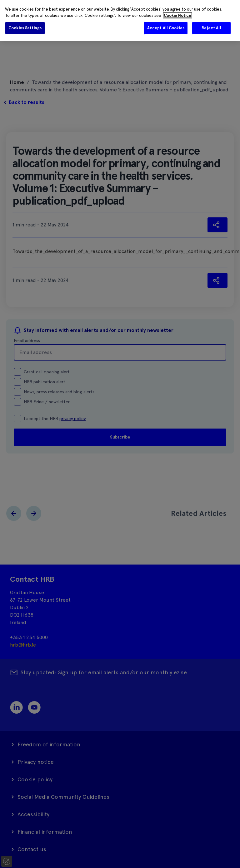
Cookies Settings (25, 28)
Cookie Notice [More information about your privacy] (177, 15)
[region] (120, 20)
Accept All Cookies (166, 28)
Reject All (211, 28)
